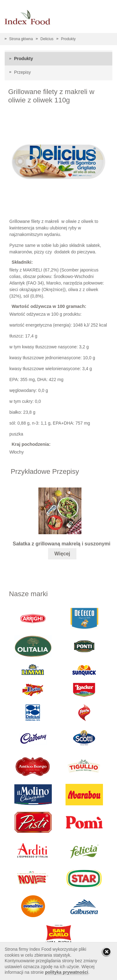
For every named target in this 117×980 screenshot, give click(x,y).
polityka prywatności (66, 972)
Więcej (62, 554)
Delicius (47, 39)
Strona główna (21, 39)
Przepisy (22, 72)
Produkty (68, 39)
